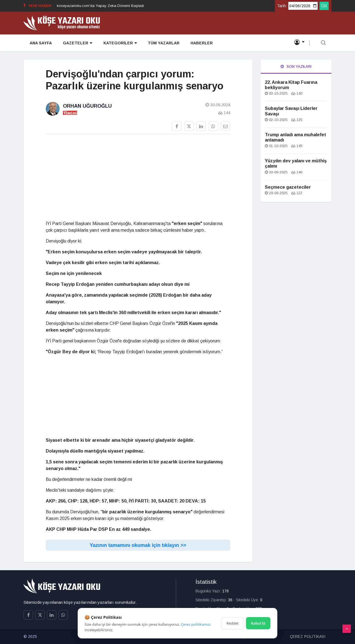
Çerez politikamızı (196, 624)
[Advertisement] (138, 177)
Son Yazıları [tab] (296, 66)
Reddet (233, 623)
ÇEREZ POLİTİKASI (308, 637)
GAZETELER (77, 43)
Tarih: (282, 6)
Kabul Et (258, 623)
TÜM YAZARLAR (163, 43)
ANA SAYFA (40, 43)
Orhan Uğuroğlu (87, 106)
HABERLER (201, 43)
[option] (100, 6)
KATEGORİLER (119, 43)
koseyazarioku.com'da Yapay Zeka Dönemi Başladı (100, 6)
